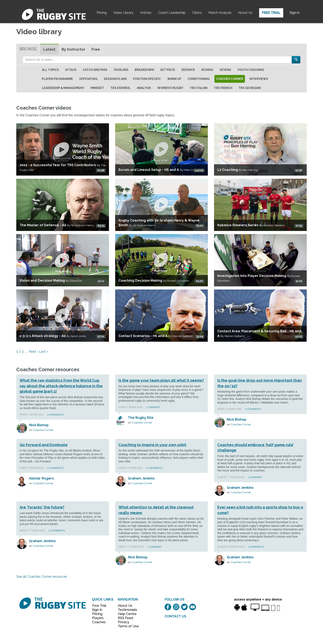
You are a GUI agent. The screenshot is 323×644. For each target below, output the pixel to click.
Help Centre (126, 614)
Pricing (102, 13)
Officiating (88, 79)
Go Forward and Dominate (44, 445)
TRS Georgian (250, 88)
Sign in (295, 13)
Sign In (97, 610)
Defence (188, 70)
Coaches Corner (230, 79)
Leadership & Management (63, 88)
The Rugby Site (141, 418)
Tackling (121, 70)
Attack (71, 70)
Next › (33, 352)
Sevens (225, 70)
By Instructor (73, 49)
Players (98, 618)
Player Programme (57, 79)
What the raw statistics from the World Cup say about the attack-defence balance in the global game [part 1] (61, 386)
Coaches (99, 622)
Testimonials (126, 610)
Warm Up (174, 79)
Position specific (147, 79)
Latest (49, 49)
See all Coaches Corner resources (42, 577)
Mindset (97, 88)
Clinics (197, 13)
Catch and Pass (95, 70)
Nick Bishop (39, 425)
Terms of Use (126, 626)
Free (96, 49)
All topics (50, 70)
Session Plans (115, 79)
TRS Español (121, 88)
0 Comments (55, 415)
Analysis (144, 88)
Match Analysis (220, 13)
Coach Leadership (172, 13)
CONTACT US (175, 616)
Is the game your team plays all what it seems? (161, 380)
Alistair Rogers (42, 478)
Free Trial (271, 13)
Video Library (123, 13)
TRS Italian (198, 88)
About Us (245, 13)
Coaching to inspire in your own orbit (152, 445)
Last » (44, 352)
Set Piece (168, 70)
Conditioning (199, 79)
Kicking (207, 70)
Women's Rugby (170, 88)
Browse (28, 49)
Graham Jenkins (141, 478)
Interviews (259, 79)
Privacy (123, 622)
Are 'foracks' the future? (42, 507)
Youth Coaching (251, 70)
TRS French (223, 88)
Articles (146, 13)
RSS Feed (126, 618)
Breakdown (144, 70)
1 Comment (153, 407)
